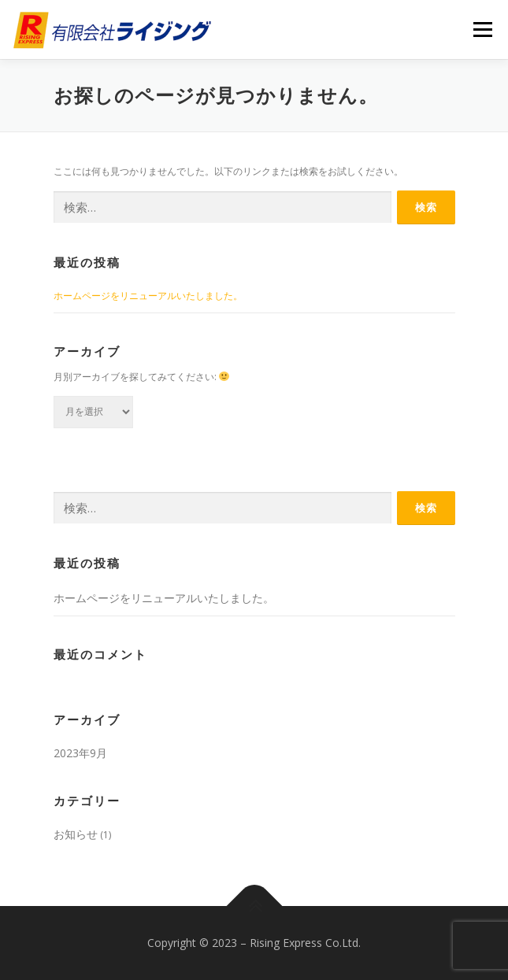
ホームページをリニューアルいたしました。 (148, 296)
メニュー (482, 30)
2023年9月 (80, 753)
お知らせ (76, 834)
